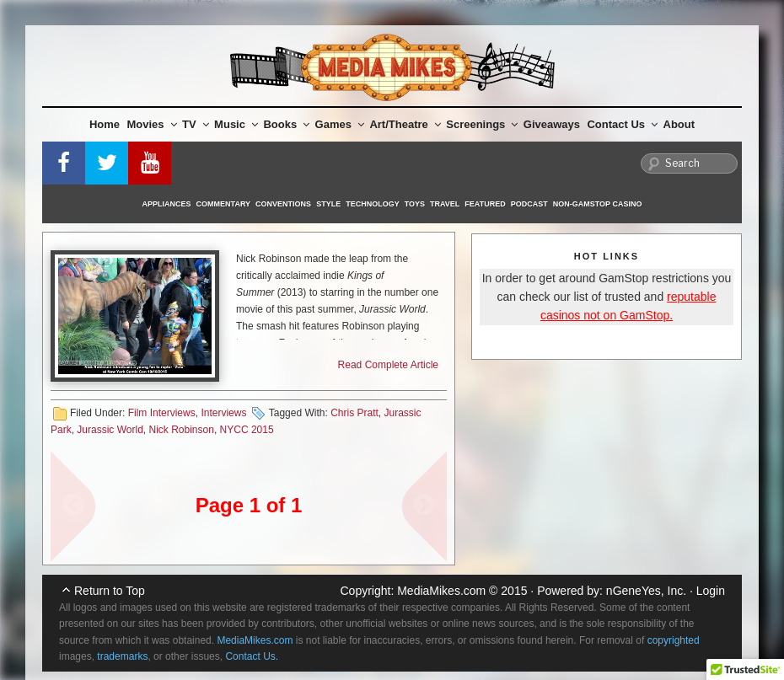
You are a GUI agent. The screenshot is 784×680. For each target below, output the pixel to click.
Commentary (224, 204)
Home (105, 124)
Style (328, 204)
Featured (485, 204)
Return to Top (110, 591)
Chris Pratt (354, 413)
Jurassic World (110, 430)
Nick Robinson (182, 430)
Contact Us (622, 124)
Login (711, 591)
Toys (415, 204)
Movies (152, 124)
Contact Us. (252, 656)
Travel (445, 204)
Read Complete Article (388, 365)
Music (236, 124)
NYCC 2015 (247, 430)
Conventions (283, 204)
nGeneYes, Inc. (646, 591)
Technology (373, 204)
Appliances (167, 204)
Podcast (529, 204)
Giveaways (552, 124)
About (679, 124)
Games (340, 124)
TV (196, 124)
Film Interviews (162, 413)
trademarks (122, 656)
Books (286, 124)
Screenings (482, 124)
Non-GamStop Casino (598, 204)
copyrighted (674, 640)
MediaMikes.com (441, 591)
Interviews (223, 413)
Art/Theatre (405, 124)
